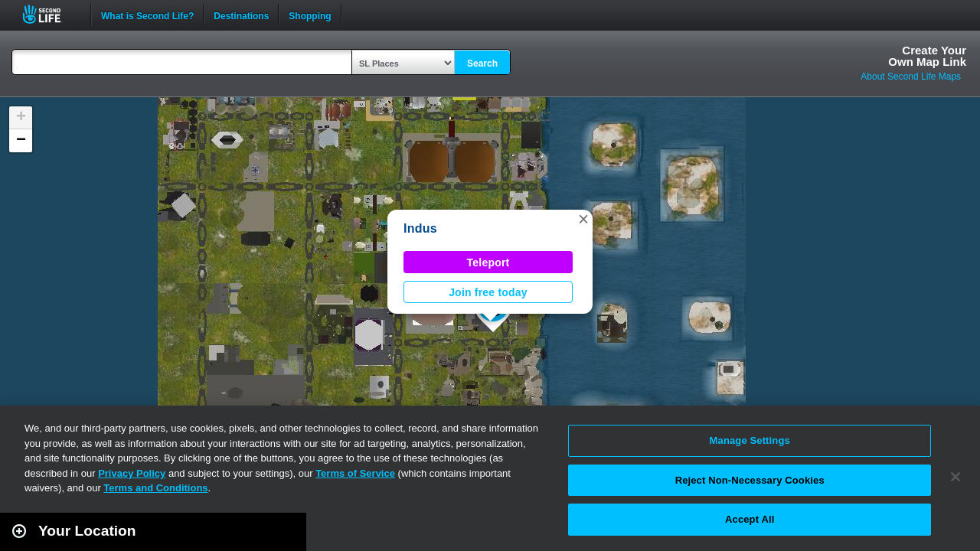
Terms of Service (355, 473)
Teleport (488, 262)
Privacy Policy (132, 473)
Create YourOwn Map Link (927, 56)
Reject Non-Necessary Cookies (750, 480)
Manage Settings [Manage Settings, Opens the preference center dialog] (750, 440)
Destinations (241, 15)
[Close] (955, 477)
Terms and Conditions (155, 488)
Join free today (488, 292)
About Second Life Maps (911, 77)
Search (482, 64)
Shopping (310, 15)
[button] (583, 219)
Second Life (50, 14)
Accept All (750, 519)
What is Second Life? (147, 15)
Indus (420, 228)
